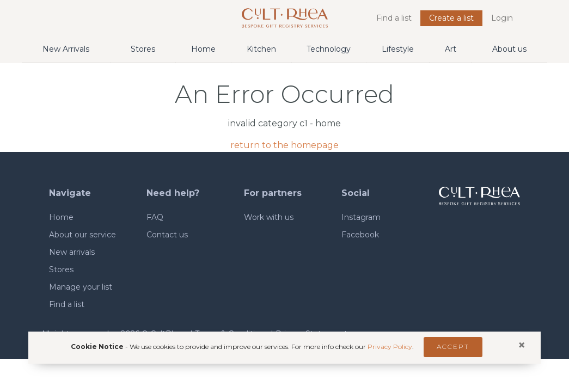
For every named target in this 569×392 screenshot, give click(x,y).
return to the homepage (284, 145)
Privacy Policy (390, 346)
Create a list (451, 18)
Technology (329, 49)
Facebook (360, 235)
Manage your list (81, 287)
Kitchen (261, 49)
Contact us (167, 235)
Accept (453, 347)
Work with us (269, 217)
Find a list (394, 18)
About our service (82, 235)
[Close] (522, 345)
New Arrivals (66, 49)
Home (203, 49)
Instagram (361, 217)
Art (451, 49)
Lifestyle (398, 49)
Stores (143, 49)
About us (509, 49)
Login (502, 18)
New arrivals (72, 252)
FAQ (155, 217)
